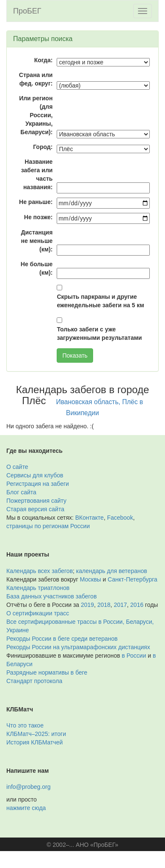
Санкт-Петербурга (133, 579)
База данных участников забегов (52, 596)
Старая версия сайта (35, 509)
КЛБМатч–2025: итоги (36, 734)
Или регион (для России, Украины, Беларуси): (36, 115)
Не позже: (38, 217)
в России (134, 656)
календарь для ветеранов (112, 571)
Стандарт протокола (34, 681)
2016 (137, 605)
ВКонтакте (89, 518)
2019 (87, 605)
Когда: (44, 60)
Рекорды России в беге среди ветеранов (62, 639)
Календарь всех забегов (40, 571)
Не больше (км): (37, 268)
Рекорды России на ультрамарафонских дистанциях (78, 647)
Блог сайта (21, 492)
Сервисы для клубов (35, 475)
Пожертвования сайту (36, 501)
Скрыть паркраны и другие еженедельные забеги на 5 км (100, 301)
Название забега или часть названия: (37, 174)
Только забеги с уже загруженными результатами (99, 333)
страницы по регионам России (48, 526)
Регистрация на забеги (38, 484)
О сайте (17, 467)
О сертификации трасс (38, 613)
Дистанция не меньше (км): (37, 241)
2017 (120, 605)
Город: (43, 147)
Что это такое (25, 725)
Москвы (91, 579)
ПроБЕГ (27, 11)
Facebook (120, 518)
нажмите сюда (26, 808)
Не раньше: (36, 202)
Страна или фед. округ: (36, 79)
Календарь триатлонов (38, 588)
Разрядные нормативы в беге (47, 672)
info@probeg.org (29, 787)
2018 (104, 605)
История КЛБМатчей (34, 742)
